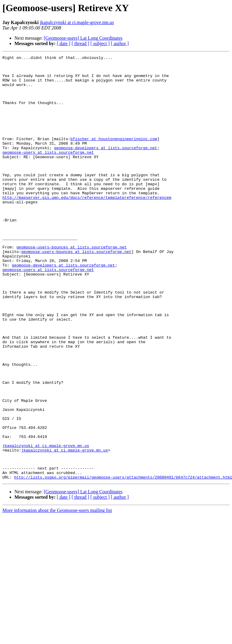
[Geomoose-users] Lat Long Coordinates (83, 38)
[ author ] (120, 43)
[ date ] (64, 43)
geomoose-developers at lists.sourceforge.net (106, 167)
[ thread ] (80, 43)
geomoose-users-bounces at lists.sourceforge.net (72, 286)
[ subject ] (100, 43)
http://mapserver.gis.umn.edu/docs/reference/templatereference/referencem (87, 226)
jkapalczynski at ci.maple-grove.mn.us (77, 22)
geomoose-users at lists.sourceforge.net (48, 172)
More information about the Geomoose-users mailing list (57, 595)
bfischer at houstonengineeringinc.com (114, 156)
